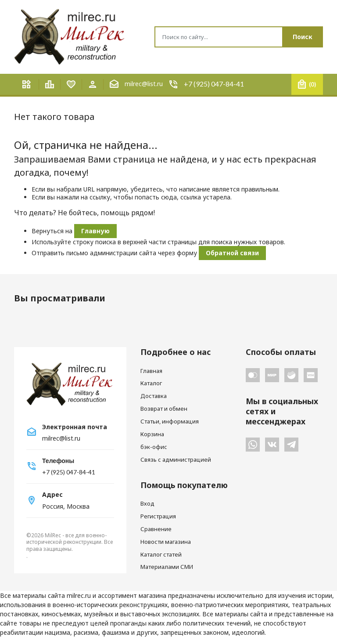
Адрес (52, 495)
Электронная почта (75, 427)
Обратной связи (232, 253)
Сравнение (156, 529)
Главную (95, 231)
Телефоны (58, 461)
